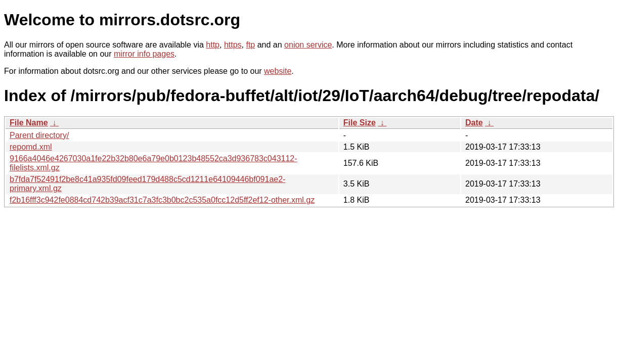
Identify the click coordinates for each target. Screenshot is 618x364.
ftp (250, 45)
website (278, 71)
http (213, 45)
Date (474, 123)
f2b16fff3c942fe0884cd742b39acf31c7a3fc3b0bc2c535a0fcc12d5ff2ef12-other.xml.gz (162, 200)
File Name (29, 123)
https (233, 45)
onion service (308, 45)
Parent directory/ (39, 135)
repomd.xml (31, 147)
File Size (360, 123)
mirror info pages (144, 54)
